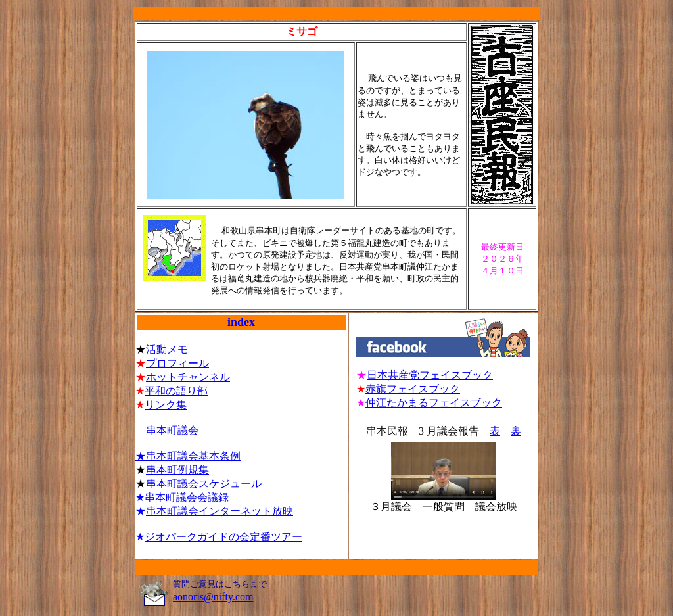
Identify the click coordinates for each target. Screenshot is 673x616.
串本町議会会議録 (187, 497)
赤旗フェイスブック (413, 389)
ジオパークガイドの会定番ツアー (223, 537)
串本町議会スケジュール (204, 484)
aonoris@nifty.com (213, 597)
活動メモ (167, 349)
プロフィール (177, 363)
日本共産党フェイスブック (430, 375)
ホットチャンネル (188, 377)
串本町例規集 (177, 470)
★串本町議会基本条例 (188, 456)
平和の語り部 (176, 391)
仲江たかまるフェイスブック (434, 403)
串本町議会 (172, 430)
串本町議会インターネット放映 (220, 511)
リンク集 (166, 405)
